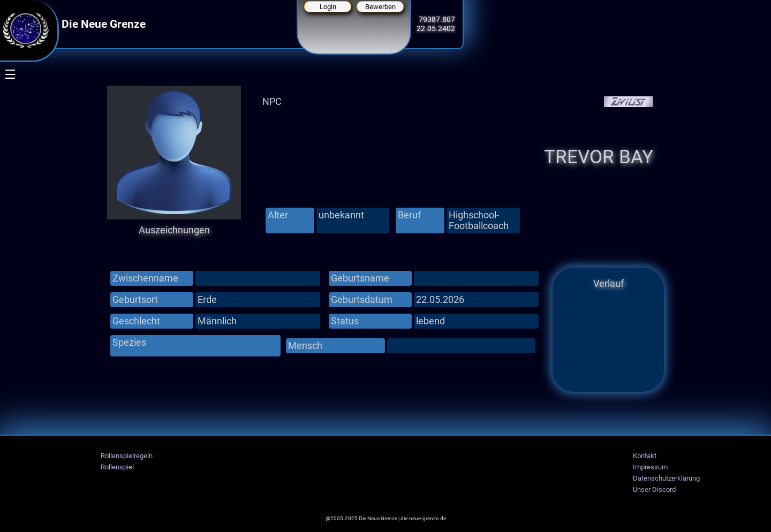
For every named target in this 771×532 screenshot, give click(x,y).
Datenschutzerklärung (666, 478)
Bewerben (380, 7)
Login (328, 7)
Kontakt (645, 456)
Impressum (650, 467)
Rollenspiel (117, 467)
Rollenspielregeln (127, 456)
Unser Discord (654, 489)
